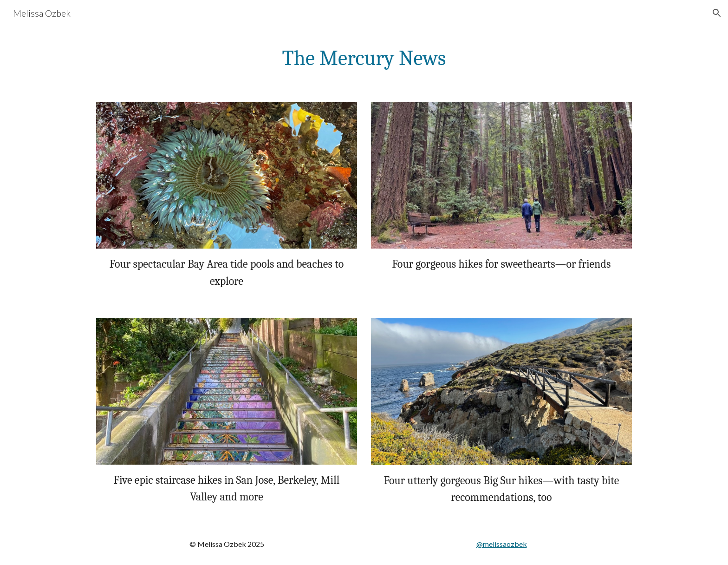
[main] (364, 59)
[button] (717, 13)
